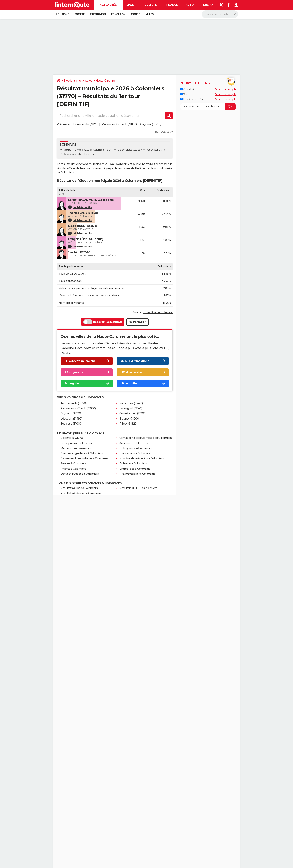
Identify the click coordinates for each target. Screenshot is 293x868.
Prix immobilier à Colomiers (137, 474)
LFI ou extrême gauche (80, 361)
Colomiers (123, 150)
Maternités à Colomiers (75, 448)
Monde (136, 14)
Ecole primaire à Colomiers (78, 443)
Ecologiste (72, 383)
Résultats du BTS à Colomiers (138, 488)
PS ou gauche (74, 372)
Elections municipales (78, 81)
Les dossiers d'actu (193, 99)
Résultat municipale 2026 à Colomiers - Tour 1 (88, 150)
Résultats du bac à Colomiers (79, 488)
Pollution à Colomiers (133, 463)
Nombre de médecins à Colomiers (142, 458)
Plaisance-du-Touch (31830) (119, 124)
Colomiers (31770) (72, 438)
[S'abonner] (208, 107)
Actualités (108, 5)
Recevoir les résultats (103, 322)
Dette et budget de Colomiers (80, 474)
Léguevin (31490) (71, 419)
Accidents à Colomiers (134, 443)
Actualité (187, 89)
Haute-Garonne (106, 81)
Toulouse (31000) (71, 424)
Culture (151, 5)
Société (80, 14)
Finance (172, 5)
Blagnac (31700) (129, 419)
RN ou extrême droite (135, 361)
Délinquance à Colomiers (135, 448)
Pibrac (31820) (128, 424)
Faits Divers (98, 14)
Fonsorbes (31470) (131, 403)
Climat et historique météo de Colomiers (146, 438)
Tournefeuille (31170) (85, 124)
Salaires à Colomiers (73, 463)
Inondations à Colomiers (135, 453)
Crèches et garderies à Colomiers (82, 453)
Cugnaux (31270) (151, 124)
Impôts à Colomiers (73, 469)
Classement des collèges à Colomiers (84, 458)
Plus (207, 5)
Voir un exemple (226, 89)
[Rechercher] (220, 14)
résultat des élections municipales (83, 164)
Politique (62, 14)
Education (118, 14)
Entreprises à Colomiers (135, 469)
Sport (131, 5)
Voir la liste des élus (80, 207)
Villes (149, 14)
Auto (190, 5)
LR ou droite (129, 383)
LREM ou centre (131, 372)
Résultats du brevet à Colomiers (81, 493)
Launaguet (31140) (131, 408)
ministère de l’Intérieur (158, 312)
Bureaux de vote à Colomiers (79, 154)
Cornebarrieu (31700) (133, 413)
